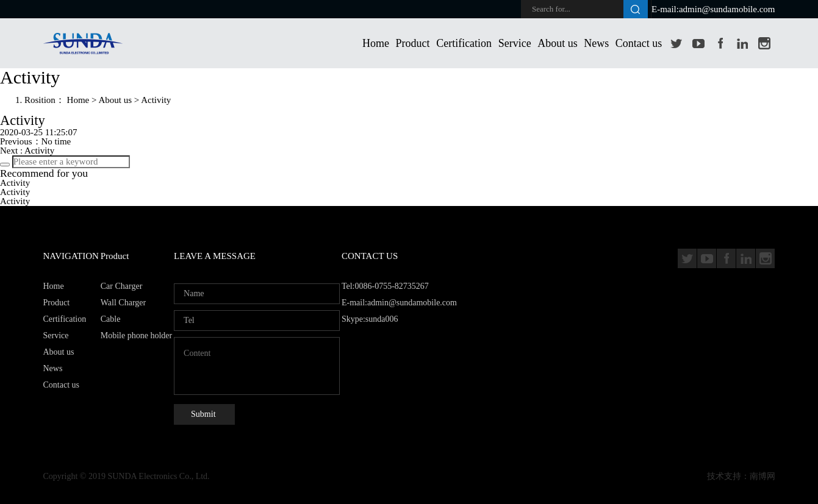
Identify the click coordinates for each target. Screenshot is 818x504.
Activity (156, 100)
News (596, 43)
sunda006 (382, 319)
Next (27, 151)
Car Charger (122, 286)
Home (376, 43)
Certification (464, 43)
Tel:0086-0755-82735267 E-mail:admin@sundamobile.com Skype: (399, 303)
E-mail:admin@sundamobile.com (713, 9)
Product (413, 43)
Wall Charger (123, 303)
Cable (111, 319)
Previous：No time (35, 141)
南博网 (762, 476)
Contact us (639, 43)
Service (515, 43)
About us (558, 43)
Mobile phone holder (136, 335)
